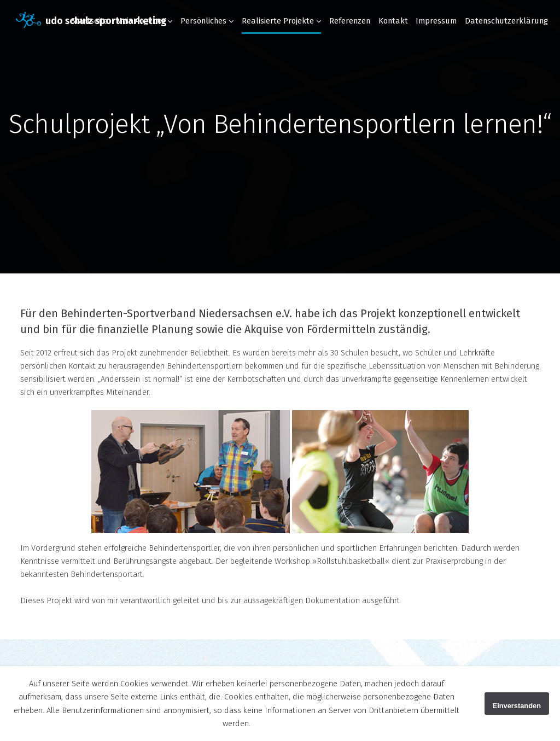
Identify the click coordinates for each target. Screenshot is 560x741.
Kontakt (393, 21)
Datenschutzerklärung (506, 21)
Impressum (436, 21)
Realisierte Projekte (278, 21)
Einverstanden (517, 706)
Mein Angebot (141, 21)
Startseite (89, 21)
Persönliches (203, 21)
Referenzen (350, 21)
